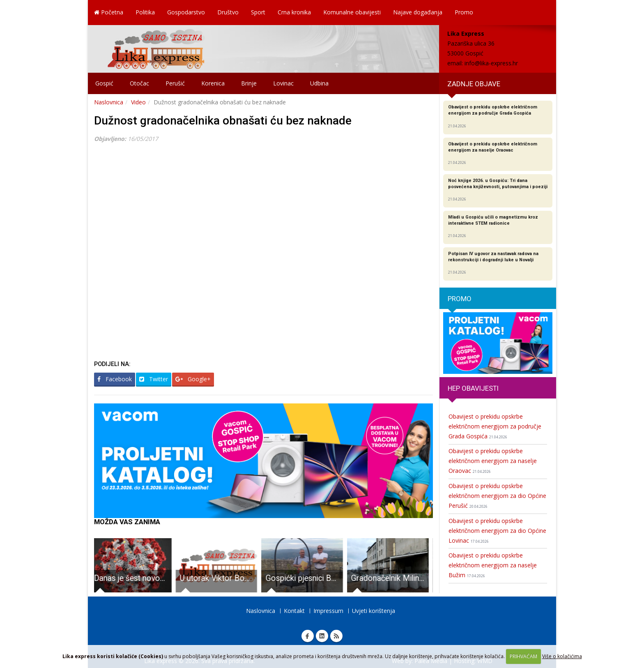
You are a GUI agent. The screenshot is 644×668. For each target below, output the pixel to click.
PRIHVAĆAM (523, 656)
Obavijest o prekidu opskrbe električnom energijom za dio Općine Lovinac (497, 531)
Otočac (139, 83)
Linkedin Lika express (322, 636)
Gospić (104, 83)
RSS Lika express (336, 636)
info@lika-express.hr (491, 63)
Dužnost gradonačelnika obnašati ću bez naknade (223, 121)
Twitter (154, 379)
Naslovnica (109, 102)
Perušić (175, 83)
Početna (109, 12)
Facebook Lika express (308, 636)
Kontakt (294, 611)
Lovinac (283, 83)
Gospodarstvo (186, 12)
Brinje (249, 83)
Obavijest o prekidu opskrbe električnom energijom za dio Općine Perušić (497, 496)
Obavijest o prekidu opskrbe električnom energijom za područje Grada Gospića (495, 426)
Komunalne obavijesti (352, 12)
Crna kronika (294, 12)
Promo (464, 12)
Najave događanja (418, 12)
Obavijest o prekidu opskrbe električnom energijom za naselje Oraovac (493, 461)
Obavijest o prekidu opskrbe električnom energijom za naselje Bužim (493, 565)
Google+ (193, 379)
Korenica (213, 83)
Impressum (328, 611)
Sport (258, 12)
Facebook (115, 379)
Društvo (228, 12)
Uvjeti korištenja (374, 611)
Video (138, 102)
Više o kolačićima (562, 656)
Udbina (319, 83)
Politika (145, 12)
